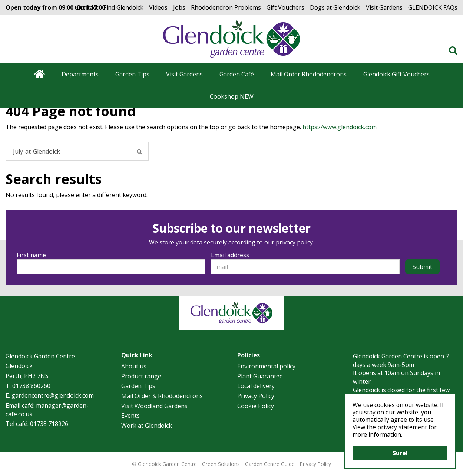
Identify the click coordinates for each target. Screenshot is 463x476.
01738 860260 (31, 386)
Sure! (400, 453)
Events (130, 416)
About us (134, 366)
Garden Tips (138, 386)
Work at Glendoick (147, 426)
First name (31, 255)
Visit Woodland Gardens (154, 406)
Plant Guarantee (260, 376)
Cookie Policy (256, 406)
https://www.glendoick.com (340, 127)
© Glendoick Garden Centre (164, 464)
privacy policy (294, 242)
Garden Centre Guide (270, 464)
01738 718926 (49, 424)
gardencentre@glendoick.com (53, 395)
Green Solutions (221, 464)
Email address (230, 255)
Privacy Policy (256, 396)
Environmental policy (266, 366)
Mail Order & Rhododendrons (162, 396)
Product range (141, 376)
